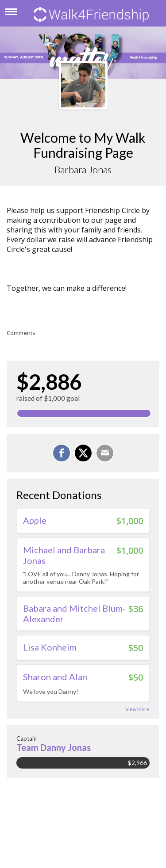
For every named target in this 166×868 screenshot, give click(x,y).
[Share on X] (83, 453)
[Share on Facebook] (62, 453)
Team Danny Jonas (54, 747)
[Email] (105, 453)
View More (137, 709)
